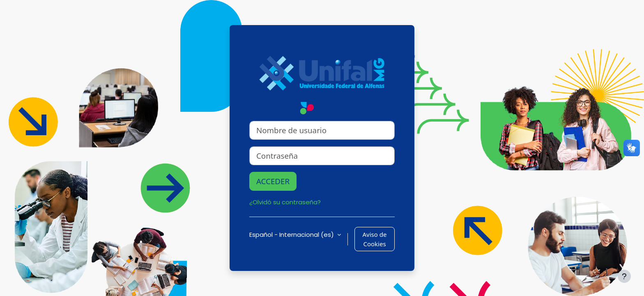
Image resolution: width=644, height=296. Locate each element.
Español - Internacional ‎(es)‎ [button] (292, 235)
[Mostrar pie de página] (624, 276)
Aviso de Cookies (375, 239)
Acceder (273, 181)
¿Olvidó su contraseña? (285, 202)
